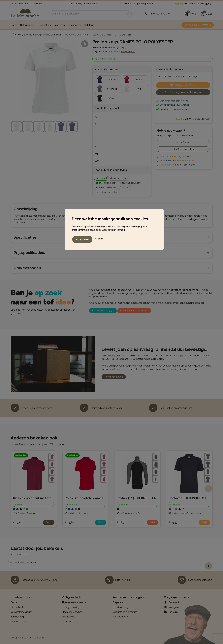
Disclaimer (67, 622)
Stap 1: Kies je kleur (107, 69)
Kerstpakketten (121, 617)
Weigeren (99, 238)
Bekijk (49, 522)
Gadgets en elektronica (125, 612)
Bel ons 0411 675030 (103, 311)
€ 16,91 (121, 522)
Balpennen (119, 602)
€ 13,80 (18, 522)
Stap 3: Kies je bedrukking (111, 170)
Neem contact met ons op (134, 311)
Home (29, 35)
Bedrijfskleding (121, 607)
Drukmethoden (19, 622)
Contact (15, 602)
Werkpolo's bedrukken (76, 35)
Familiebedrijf (18, 617)
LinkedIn (171, 612)
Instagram (172, 607)
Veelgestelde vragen (21, 612)
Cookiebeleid (69, 617)
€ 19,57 (173, 522)
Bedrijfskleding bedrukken (48, 35)
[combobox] (87, 14)
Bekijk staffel (128, 52)
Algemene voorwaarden (74, 602)
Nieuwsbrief (17, 607)
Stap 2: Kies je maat (107, 108)
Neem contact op (114, 377)
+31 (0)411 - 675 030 (159, 14)
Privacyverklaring (71, 607)
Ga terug (18, 34)
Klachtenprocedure (72, 612)
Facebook (172, 602)
